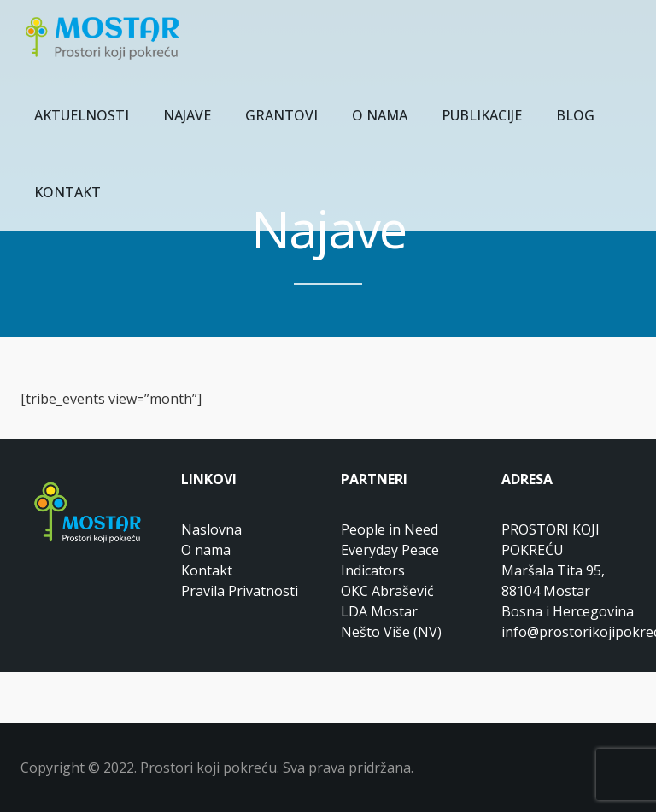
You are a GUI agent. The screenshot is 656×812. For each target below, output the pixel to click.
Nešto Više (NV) (391, 632)
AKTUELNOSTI (82, 115)
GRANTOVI (281, 115)
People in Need (389, 529)
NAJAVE (187, 115)
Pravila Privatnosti (240, 591)
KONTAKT (67, 192)
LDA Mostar (379, 611)
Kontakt (207, 570)
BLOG (575, 115)
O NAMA (380, 115)
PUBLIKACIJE (482, 115)
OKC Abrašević (387, 591)
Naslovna (211, 529)
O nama (206, 550)
